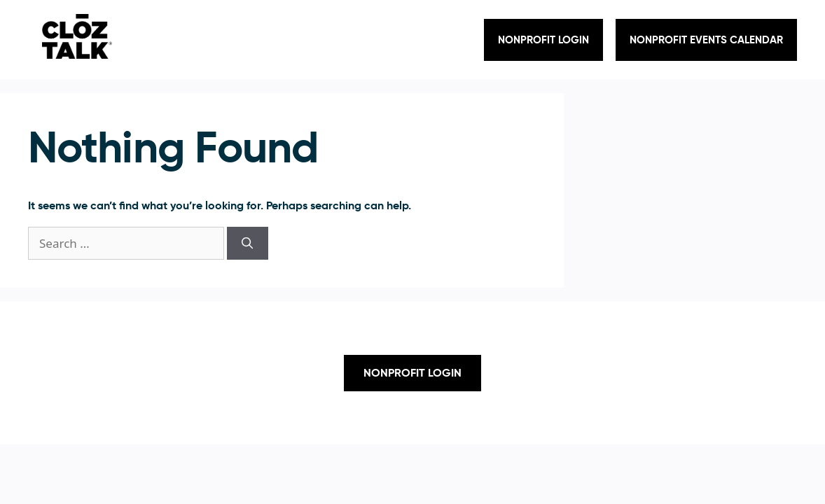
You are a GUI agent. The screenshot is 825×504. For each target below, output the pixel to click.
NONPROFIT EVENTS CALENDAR (706, 40)
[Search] (247, 244)
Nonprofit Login (543, 40)
